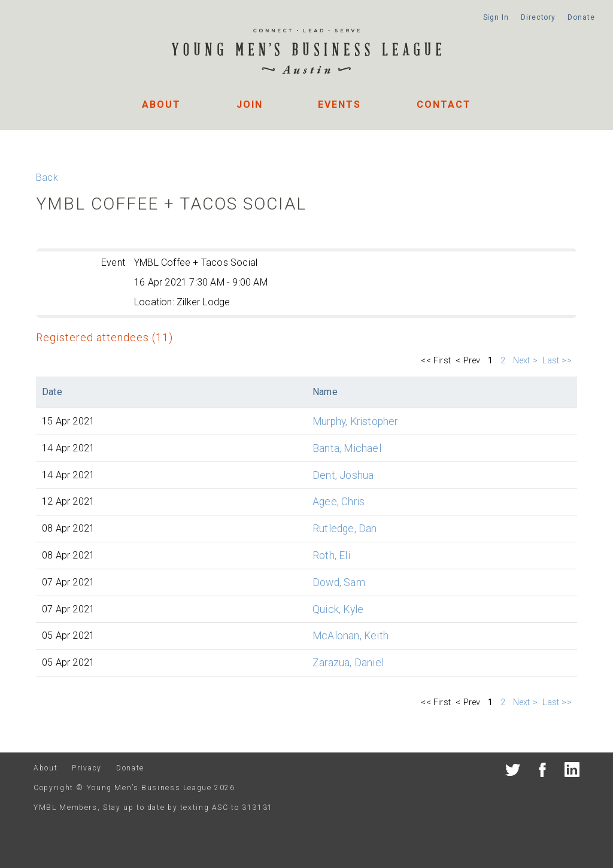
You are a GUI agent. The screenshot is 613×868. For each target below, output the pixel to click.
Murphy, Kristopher (355, 421)
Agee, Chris (339, 502)
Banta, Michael (347, 448)
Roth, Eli (331, 556)
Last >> (558, 361)
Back (47, 177)
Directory (538, 17)
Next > (526, 361)
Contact (444, 104)
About (161, 104)
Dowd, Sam (339, 582)
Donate (581, 17)
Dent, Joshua (343, 475)
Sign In (496, 17)
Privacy (87, 768)
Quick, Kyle (338, 609)
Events (339, 104)
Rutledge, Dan (345, 529)
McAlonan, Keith (350, 636)
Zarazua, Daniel (348, 663)
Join (250, 104)
